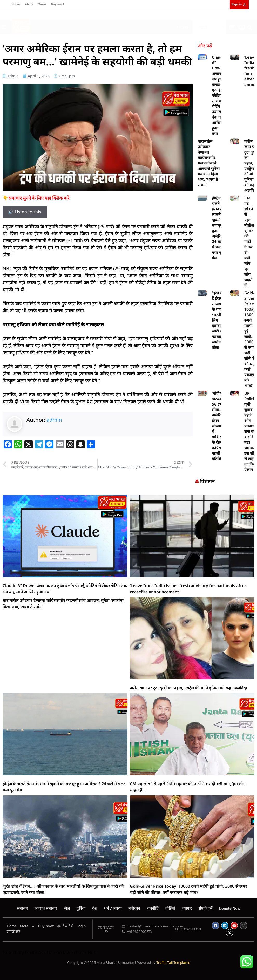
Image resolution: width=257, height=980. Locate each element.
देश (95, 909)
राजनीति (153, 909)
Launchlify (13, 952)
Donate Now (230, 909)
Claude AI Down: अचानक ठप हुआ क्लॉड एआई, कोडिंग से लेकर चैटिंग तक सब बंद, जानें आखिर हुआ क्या (218, 95)
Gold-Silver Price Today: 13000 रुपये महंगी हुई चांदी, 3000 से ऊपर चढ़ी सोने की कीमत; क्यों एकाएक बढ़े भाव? (251, 339)
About (29, 4)
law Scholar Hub (80, 952)
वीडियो (170, 909)
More (27, 926)
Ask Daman (50, 952)
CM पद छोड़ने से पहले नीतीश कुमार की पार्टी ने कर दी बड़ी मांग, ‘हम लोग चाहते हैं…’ (249, 241)
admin (54, 420)
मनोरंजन (134, 909)
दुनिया (81, 909)
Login (81, 926)
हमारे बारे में (65, 926)
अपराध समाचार (46, 909)
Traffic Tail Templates (173, 963)
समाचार (22, 909)
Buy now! (58, 4)
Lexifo (31, 952)
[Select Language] (209, 27)
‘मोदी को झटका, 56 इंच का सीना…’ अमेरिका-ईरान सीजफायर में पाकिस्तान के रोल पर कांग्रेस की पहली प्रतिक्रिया (220, 426)
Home (16, 4)
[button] (105, 26)
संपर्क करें (205, 909)
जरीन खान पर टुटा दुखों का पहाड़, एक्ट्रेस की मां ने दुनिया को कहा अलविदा (188, 688)
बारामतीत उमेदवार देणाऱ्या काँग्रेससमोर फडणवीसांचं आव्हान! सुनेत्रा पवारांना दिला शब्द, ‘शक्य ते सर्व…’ (209, 163)
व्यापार (187, 909)
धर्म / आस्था (113, 909)
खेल (67, 909)
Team (42, 4)
